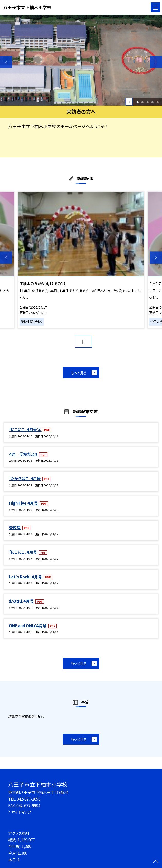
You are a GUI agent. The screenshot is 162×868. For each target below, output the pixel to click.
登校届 (15, 527)
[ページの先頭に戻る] (156, 862)
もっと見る (79, 373)
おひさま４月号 (22, 601)
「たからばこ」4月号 (25, 478)
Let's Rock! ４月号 (26, 577)
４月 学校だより (23, 454)
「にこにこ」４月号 (23, 552)
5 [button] (158, 102)
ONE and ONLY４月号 (28, 625)
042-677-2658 (28, 799)
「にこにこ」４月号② (25, 429)
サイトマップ (21, 812)
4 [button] (152, 102)
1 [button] (137, 102)
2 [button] (142, 102)
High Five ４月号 (24, 503)
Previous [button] (6, 62)
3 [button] (147, 102)
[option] (81, 60)
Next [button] (156, 62)
